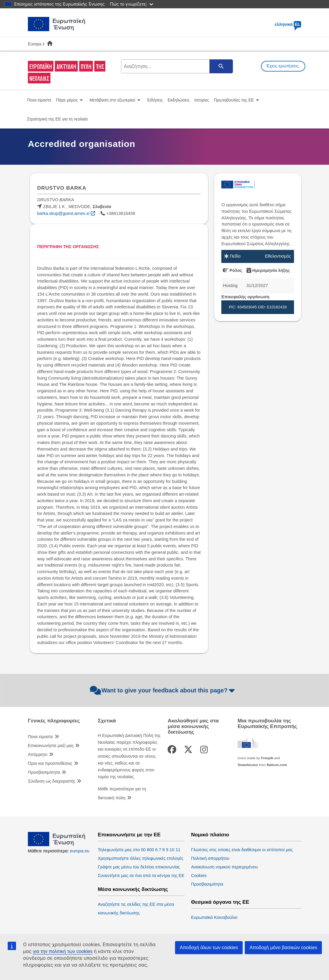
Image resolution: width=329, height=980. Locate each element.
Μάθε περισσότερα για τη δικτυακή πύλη (122, 793)
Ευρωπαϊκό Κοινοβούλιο (214, 917)
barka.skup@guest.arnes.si (63, 213)
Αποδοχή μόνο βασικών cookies (283, 948)
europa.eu (80, 851)
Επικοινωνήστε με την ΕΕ (129, 835)
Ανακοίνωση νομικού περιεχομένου (224, 867)
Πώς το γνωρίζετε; (132, 4)
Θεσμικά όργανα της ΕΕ (220, 902)
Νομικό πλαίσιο (210, 835)
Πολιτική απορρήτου (210, 858)
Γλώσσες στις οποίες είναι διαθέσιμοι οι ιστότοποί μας (242, 850)
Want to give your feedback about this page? (163, 690)
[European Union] (57, 845)
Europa (35, 44)
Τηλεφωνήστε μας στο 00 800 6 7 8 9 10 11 (139, 850)
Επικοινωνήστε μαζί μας (51, 746)
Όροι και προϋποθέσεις (50, 763)
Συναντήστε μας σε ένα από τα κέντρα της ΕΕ (141, 876)
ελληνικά (288, 24)
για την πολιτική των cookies (63, 951)
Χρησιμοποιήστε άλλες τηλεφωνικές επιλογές (141, 858)
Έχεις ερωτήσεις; (283, 66)
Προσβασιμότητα (44, 772)
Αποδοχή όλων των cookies (209, 948)
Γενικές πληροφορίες (54, 721)
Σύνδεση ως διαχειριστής (52, 781)
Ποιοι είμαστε (40, 737)
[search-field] (176, 66)
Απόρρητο (38, 754)
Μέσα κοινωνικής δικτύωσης (133, 889)
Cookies (199, 876)
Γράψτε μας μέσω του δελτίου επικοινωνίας (139, 867)
